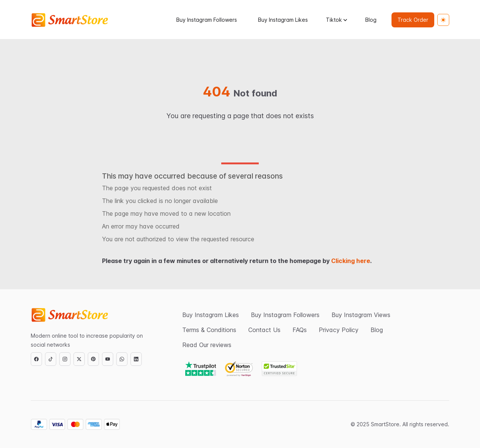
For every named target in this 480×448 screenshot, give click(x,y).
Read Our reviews (207, 345)
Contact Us (264, 330)
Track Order (413, 20)
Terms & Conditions (209, 330)
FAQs (300, 330)
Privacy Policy (339, 330)
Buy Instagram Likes (283, 20)
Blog (371, 20)
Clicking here (351, 261)
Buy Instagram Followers (207, 20)
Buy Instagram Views (361, 315)
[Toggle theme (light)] (443, 20)
